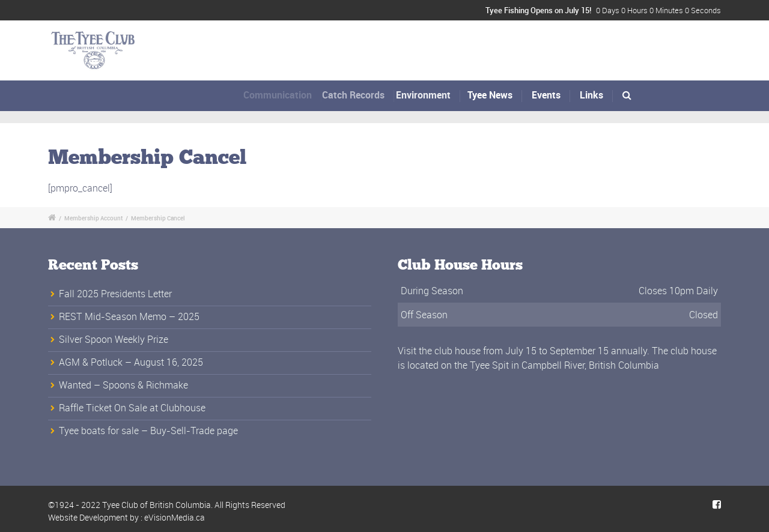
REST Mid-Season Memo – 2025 (129, 316)
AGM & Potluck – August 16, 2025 (131, 362)
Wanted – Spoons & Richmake (123, 385)
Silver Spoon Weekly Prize (114, 339)
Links (591, 95)
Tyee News (491, 95)
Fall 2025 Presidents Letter (115, 294)
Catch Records (360, 95)
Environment (428, 95)
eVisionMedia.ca (175, 517)
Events (546, 95)
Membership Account (93, 218)
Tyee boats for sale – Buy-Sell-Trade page (148, 431)
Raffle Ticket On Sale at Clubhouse (132, 408)
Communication (281, 95)
